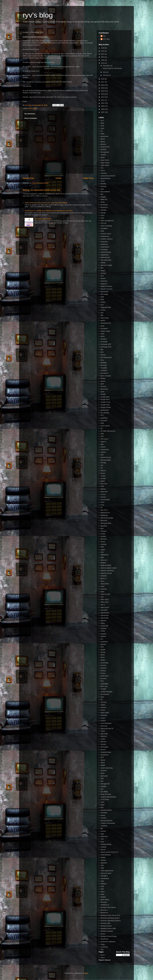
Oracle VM (104, 626)
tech (102, 807)
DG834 (103, 278)
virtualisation (105, 878)
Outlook (103, 636)
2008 (103, 109)
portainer (104, 668)
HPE (102, 434)
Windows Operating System (110, 918)
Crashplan (104, 249)
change (103, 213)
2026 (103, 48)
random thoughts (106, 692)
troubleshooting (106, 844)
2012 (103, 97)
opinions (103, 621)
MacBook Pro (105, 513)
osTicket (103, 628)
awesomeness (105, 178)
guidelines (104, 418)
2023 (103, 57)
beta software (105, 192)
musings (103, 544)
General (103, 386)
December (107, 66)
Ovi (102, 639)
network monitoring (107, 571)
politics (103, 660)
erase (102, 334)
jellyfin (103, 481)
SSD (102, 779)
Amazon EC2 (105, 147)
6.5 (102, 131)
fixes (102, 360)
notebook (104, 589)
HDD (102, 423)
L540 (102, 486)
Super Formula (106, 794)
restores (103, 707)
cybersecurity (105, 257)
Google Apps (105, 397)
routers (103, 718)
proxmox (104, 678)
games (103, 381)
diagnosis (104, 284)
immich (103, 447)
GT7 (102, 415)
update (103, 857)
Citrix (102, 218)
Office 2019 (104, 602)
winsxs (103, 934)
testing (103, 815)
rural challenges (106, 723)
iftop (102, 444)
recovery (104, 702)
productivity (104, 676)
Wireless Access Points (109, 936)
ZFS (102, 950)
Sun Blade (104, 792)
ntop (102, 597)
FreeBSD (104, 368)
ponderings (104, 663)
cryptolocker (105, 255)
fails (102, 349)
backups (103, 186)
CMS (102, 231)
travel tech (104, 836)
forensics (104, 365)
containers (104, 244)
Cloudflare (104, 228)
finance (103, 355)
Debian (103, 263)
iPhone (103, 471)
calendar (104, 210)
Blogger (103, 197)
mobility (103, 536)
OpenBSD (104, 610)
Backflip (103, 184)
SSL (102, 781)
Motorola (104, 539)
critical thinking (106, 252)
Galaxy (103, 378)
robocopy (104, 715)
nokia (102, 586)
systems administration (108, 797)
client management (107, 221)
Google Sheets (106, 407)
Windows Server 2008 (108, 928)
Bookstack (104, 205)
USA (102, 865)
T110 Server (105, 799)
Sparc (103, 773)
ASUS (103, 171)
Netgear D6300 (106, 565)
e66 (102, 315)
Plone (102, 657)
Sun (102, 789)
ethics (103, 336)
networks (104, 576)
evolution (104, 339)
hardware (104, 421)
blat (102, 194)
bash (102, 189)
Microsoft (104, 520)
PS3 (102, 681)
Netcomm (104, 560)
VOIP (102, 886)
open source (105, 607)
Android (103, 149)
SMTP (103, 763)
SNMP (103, 765)
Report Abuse (105, 960)
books (103, 202)
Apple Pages (105, 163)
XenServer (104, 947)
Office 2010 (104, 599)
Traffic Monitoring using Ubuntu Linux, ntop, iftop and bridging (46, 203)
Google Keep (105, 405)
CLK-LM (103, 223)
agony (103, 142)
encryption (104, 328)
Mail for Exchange (107, 518)
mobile (103, 534)
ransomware (105, 694)
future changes (106, 376)
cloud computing (106, 226)
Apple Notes (105, 160)
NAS (102, 552)
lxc (101, 507)
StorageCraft (105, 784)
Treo (102, 839)
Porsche (103, 665)
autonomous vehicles (108, 176)
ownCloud (104, 642)
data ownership (106, 260)
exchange (104, 342)
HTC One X (105, 439)
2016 (103, 85)
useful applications (107, 871)
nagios (103, 550)
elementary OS (106, 323)
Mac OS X (104, 510)
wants (103, 892)
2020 (103, 60)
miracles (103, 531)
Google (103, 394)
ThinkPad (104, 826)
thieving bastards (106, 821)
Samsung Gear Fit (107, 728)
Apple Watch (105, 165)
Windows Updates (107, 931)
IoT (102, 468)
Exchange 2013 (106, 347)
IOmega (103, 463)
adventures (104, 136)
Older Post (88, 178)
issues (103, 473)
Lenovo (103, 494)
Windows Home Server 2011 (110, 915)
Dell (102, 268)
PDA (102, 647)
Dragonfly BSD (106, 307)
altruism (103, 144)
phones (103, 652)
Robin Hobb (105, 713)
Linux (102, 502)
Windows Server (106, 926)
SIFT (102, 757)
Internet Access (106, 457)
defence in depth (106, 265)
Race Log (104, 686)
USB (102, 868)
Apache (103, 155)
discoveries (104, 292)
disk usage (104, 294)
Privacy (103, 673)
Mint (102, 528)
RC (102, 700)
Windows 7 (104, 910)
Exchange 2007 (106, 344)
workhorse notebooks (108, 942)
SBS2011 (104, 736)
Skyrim (103, 760)
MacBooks (104, 515)
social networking (107, 768)
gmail (102, 392)
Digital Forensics (106, 286)
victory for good (106, 873)
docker (103, 302)
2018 (103, 79)
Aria (102, 168)
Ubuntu (103, 850)
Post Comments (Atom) (40, 183)
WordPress (104, 939)
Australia (104, 173)
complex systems (107, 239)
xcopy (103, 944)
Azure (103, 181)
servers (103, 750)
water (102, 894)
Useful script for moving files (112, 68)
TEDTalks (104, 813)
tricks (102, 842)
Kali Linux (104, 484)
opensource (105, 615)
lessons (103, 497)
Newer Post (28, 178)
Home (59, 178)
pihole (103, 655)
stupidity (103, 786)
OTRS (103, 631)
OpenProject (105, 613)
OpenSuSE (104, 618)
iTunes (103, 476)
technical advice (106, 810)
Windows (104, 902)
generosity (104, 389)
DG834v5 (104, 281)
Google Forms (105, 402)
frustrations (104, 373)
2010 (103, 103)
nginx (102, 581)
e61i (102, 313)
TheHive (103, 818)
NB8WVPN (104, 555)
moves (103, 542)
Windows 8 (104, 913)
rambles (103, 689)
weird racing (105, 900)
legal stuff (104, 492)
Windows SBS (105, 923)
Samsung (104, 726)
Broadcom (104, 207)
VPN (102, 889)
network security (106, 573)
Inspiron (103, 452)
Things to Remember (108, 823)
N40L (102, 547)
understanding (105, 855)
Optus (103, 623)
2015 (103, 88)
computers (104, 242)
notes (102, 592)
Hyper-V (103, 442)
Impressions (105, 449)
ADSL (103, 134)
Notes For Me (105, 594)
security (103, 744)
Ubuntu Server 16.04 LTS (109, 852)
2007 (103, 112)
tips (102, 828)
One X (103, 605)
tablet (102, 805)
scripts (35, 108)
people (103, 650)
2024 (103, 54)
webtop (103, 897)
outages (103, 634)
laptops (103, 489)
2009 (103, 106)
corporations (105, 247)
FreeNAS (104, 371)
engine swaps (105, 331)
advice (103, 139)
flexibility (103, 363)
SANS (103, 731)
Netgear (103, 563)
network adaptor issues (109, 568)
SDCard (103, 742)
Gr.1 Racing (105, 413)
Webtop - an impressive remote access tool (41, 190)
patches (103, 644)
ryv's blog (38, 15)
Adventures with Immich (43, 219)
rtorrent (103, 721)
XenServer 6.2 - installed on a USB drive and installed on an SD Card (49, 211)
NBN (102, 557)
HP (102, 428)
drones (103, 310)
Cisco (102, 215)
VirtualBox (104, 876)
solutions (104, 771)
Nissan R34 (105, 584)
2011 (103, 100)
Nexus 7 (103, 579)
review (103, 710)
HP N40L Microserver (108, 431)
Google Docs (105, 399)
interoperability (106, 460)
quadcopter (104, 684)
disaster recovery (106, 289)
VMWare (104, 884)
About (103, 958)
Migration (104, 526)
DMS (102, 297)
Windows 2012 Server (108, 907)
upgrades (104, 863)
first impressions (106, 357)
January (106, 75)
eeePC (103, 320)
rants (102, 697)
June (105, 72)
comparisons (105, 236)
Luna (102, 505)
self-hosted (104, 747)
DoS (102, 305)
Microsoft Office (106, 523)
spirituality (104, 776)
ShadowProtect (106, 752)
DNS (102, 300)
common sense (106, 234)
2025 (103, 51)
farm (102, 352)
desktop (103, 273)
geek (102, 384)
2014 (103, 91)
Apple (102, 157)
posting (103, 671)
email (102, 326)
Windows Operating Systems (111, 921)
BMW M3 (104, 199)
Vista (102, 881)
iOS (102, 465)
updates (103, 860)
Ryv (104, 36)
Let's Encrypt (105, 500)
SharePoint (104, 755)
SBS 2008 (104, 734)
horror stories (105, 426)
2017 (103, 82)
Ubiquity (103, 847)
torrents (103, 831)
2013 (103, 94)
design (103, 271)
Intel (102, 455)
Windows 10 (105, 905)
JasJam (103, 478)
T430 (102, 802)
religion (103, 705)
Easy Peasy (105, 318)
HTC (102, 436)
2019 (30, 108)
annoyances (105, 152)
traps (102, 834)
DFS (102, 276)
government (105, 410)
